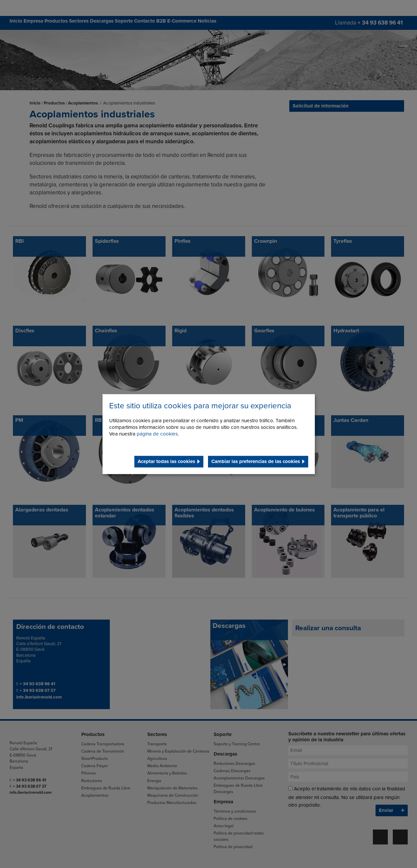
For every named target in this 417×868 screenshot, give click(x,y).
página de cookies (157, 434)
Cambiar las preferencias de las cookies (256, 461)
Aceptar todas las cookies (166, 461)
